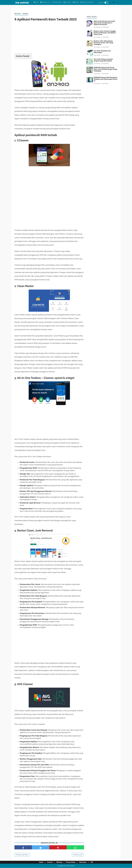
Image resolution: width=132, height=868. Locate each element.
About (41, 862)
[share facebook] (23, 847)
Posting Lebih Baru (22, 855)
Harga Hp (45, 2)
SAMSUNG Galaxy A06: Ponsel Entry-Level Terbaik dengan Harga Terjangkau (105, 69)
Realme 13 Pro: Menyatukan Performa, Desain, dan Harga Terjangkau (103, 43)
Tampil (26, 56)
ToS (92, 862)
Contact (50, 862)
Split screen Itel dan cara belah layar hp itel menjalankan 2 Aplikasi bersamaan (104, 23)
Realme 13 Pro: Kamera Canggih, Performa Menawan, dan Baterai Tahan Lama (105, 33)
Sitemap (59, 862)
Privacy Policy (71, 862)
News (76, 2)
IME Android (71, 866)
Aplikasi (67, 2)
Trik (36, 2)
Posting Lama (78, 855)
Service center (87, 2)
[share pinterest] (58, 847)
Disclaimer (83, 862)
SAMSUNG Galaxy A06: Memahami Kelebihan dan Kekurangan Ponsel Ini (105, 79)
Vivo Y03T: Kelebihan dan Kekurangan (102, 52)
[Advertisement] (49, 38)
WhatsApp (57, 2)
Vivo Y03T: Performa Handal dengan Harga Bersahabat (103, 60)
